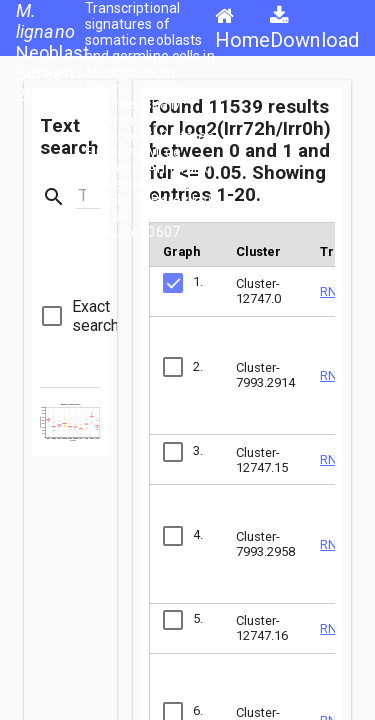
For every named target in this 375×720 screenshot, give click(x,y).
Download (314, 29)
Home (242, 29)
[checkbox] (80, 316)
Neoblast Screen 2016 (52, 52)
